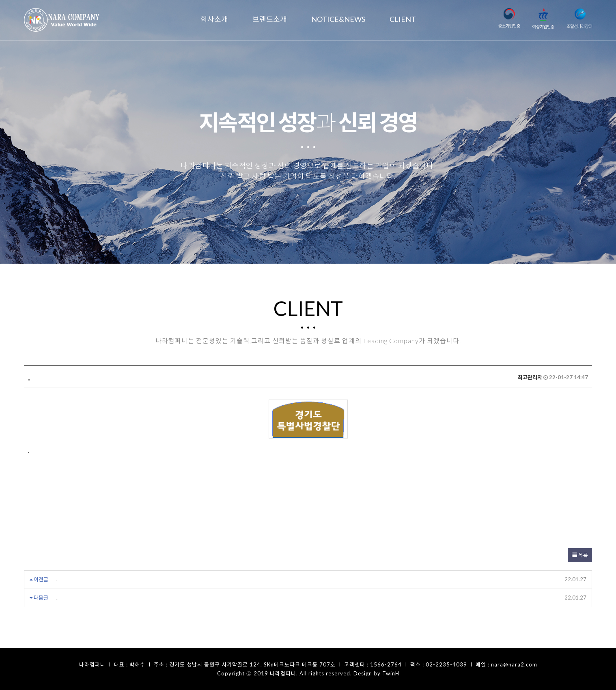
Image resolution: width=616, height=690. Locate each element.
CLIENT (403, 19)
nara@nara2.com (514, 664)
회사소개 (214, 19)
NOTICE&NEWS (338, 19)
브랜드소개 (270, 19)
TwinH (391, 673)
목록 (580, 555)
